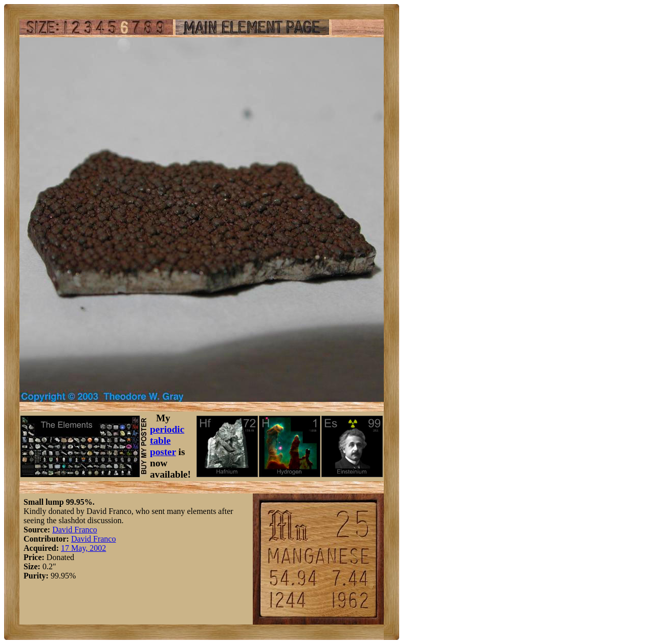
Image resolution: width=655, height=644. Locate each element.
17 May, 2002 (83, 548)
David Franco (75, 530)
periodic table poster (167, 441)
